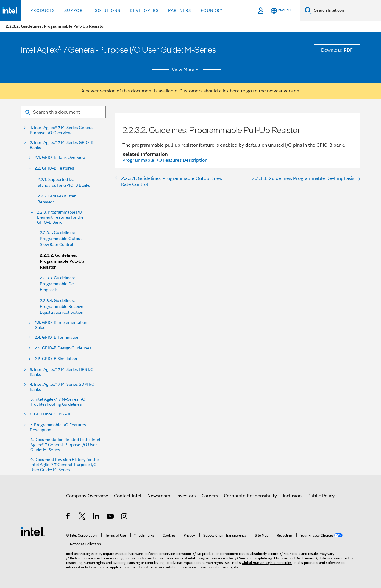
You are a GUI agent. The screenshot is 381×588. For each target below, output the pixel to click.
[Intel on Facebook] (68, 517)
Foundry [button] (212, 10)
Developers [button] (144, 10)
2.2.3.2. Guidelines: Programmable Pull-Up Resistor (62, 261)
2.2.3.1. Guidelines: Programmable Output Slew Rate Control (61, 239)
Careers (210, 496)
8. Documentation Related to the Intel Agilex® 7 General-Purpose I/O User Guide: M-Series (65, 445)
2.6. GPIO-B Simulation (56, 359)
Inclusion (292, 496)
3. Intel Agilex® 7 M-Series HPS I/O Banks (62, 372)
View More (186, 70)
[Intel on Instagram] (125, 517)
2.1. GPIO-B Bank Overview (60, 157)
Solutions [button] (108, 10)
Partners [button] (180, 10)
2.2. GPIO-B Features (54, 168)
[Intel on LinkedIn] (96, 517)
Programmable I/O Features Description (165, 160)
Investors (186, 496)
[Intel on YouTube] (111, 517)
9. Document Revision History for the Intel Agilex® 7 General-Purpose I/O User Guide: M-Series (65, 465)
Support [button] (75, 10)
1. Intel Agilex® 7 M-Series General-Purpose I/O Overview (63, 130)
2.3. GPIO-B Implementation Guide (61, 325)
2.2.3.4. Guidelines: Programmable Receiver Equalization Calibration (62, 306)
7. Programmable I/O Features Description (58, 427)
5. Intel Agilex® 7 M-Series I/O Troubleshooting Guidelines (58, 402)
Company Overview (87, 496)
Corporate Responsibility (250, 496)
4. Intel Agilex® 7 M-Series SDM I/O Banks (62, 387)
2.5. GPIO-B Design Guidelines (63, 348)
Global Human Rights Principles (267, 563)
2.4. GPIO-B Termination (57, 337)
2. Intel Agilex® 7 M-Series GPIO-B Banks (62, 145)
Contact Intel (128, 496)
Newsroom (159, 496)
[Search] (308, 10)
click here (229, 91)
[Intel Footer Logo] (33, 531)
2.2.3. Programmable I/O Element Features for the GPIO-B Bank (60, 217)
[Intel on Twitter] (82, 517)
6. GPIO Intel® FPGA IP (51, 414)
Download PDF (337, 50)
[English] (281, 11)
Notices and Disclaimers (295, 558)
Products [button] (43, 10)
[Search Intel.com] (346, 10)
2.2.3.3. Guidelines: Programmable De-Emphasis (58, 284)
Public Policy (321, 496)
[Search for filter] (63, 112)
